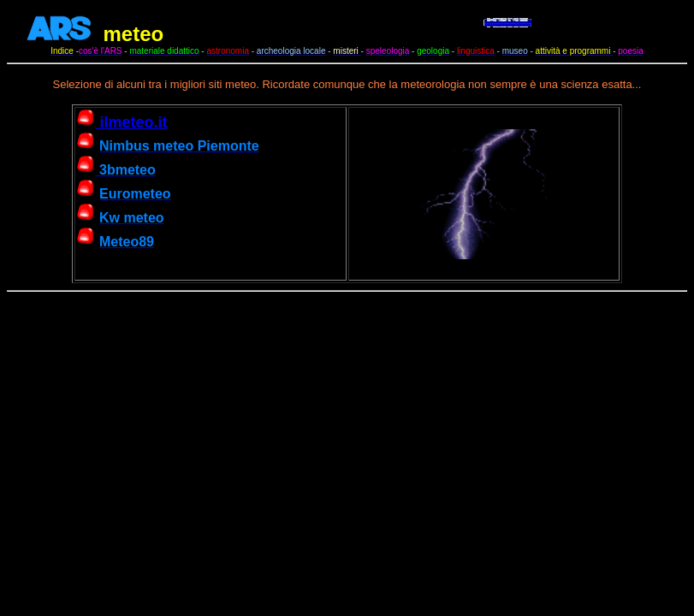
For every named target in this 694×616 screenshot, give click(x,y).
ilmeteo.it (122, 122)
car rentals (615, 35)
